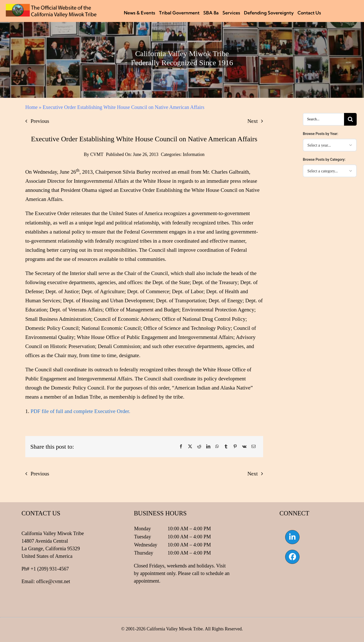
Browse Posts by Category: (324, 159)
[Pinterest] (235, 447)
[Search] (350, 119)
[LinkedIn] (208, 447)
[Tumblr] (226, 447)
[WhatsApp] (217, 447)
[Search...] (323, 119)
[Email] (254, 447)
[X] (190, 447)
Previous (40, 121)
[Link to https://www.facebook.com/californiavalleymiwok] (292, 557)
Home (31, 107)
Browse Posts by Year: (321, 134)
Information (194, 154)
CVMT (97, 154)
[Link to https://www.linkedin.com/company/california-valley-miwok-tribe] (292, 537)
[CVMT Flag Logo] (51, 6)
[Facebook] (181, 447)
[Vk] (244, 447)
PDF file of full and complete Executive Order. (80, 411)
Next (253, 121)
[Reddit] (199, 447)
